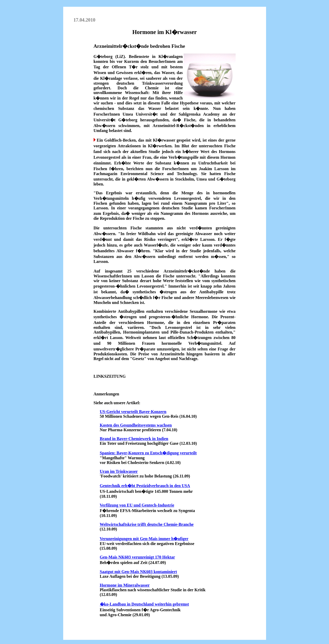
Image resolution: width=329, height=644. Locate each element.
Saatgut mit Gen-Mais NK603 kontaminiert (138, 572)
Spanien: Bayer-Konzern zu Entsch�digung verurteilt (148, 453)
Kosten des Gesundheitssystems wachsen (136, 425)
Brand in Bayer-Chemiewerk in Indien (134, 439)
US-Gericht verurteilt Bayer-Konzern (133, 412)
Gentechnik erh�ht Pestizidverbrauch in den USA (145, 486)
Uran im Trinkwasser (119, 471)
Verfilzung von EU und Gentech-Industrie (137, 505)
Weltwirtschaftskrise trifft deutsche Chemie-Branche (147, 524)
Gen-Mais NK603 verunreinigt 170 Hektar (137, 557)
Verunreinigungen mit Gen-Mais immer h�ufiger (144, 539)
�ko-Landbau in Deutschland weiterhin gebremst (144, 604)
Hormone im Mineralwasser (125, 585)
